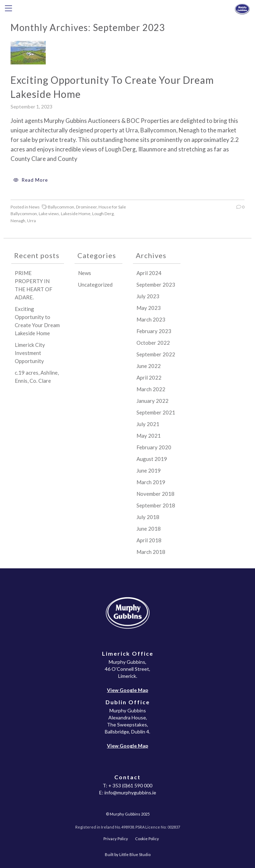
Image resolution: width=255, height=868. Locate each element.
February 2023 (154, 331)
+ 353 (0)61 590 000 (130, 785)
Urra (31, 221)
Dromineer (86, 207)
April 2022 (149, 377)
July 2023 (148, 296)
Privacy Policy (116, 839)
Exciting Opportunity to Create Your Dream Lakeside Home (112, 87)
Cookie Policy (147, 839)
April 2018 (149, 540)
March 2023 (151, 319)
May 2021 (149, 436)
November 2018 (155, 494)
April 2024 (149, 273)
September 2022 (156, 354)
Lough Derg (103, 214)
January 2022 (152, 401)
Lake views (49, 214)
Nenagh (18, 221)
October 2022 (153, 343)
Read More (29, 180)
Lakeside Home (76, 214)
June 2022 (149, 366)
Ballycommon (61, 207)
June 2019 (149, 470)
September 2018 (156, 505)
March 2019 (151, 482)
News (34, 207)
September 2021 (156, 412)
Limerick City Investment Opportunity (30, 353)
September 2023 (156, 285)
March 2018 (151, 552)
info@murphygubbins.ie (130, 792)
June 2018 (149, 529)
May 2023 (149, 308)
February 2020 (154, 447)
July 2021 (148, 424)
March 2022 (151, 389)
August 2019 (152, 459)
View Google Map (127, 690)
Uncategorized (95, 285)
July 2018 (148, 517)
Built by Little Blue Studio (128, 854)
